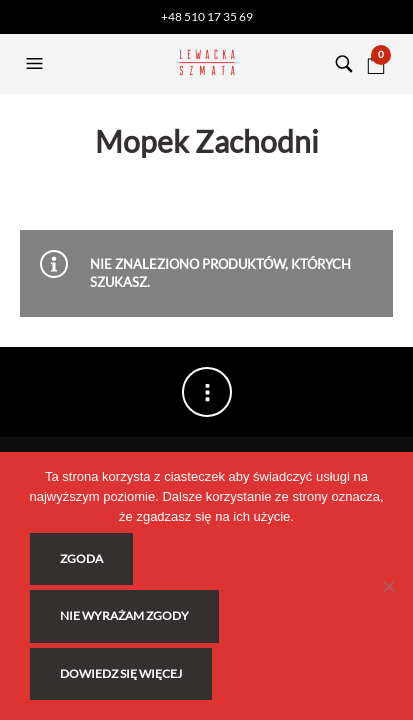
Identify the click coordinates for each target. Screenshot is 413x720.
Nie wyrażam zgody (124, 615)
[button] (37, 64)
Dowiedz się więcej (121, 673)
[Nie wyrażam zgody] (388, 586)
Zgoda (81, 558)
